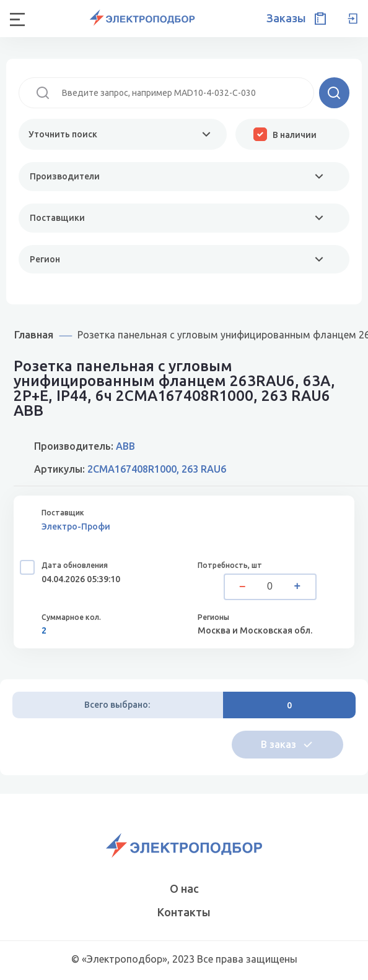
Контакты (184, 912)
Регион (45, 259)
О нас (184, 888)
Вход (353, 19)
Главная (34, 334)
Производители (65, 176)
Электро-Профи (76, 527)
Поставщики (57, 218)
